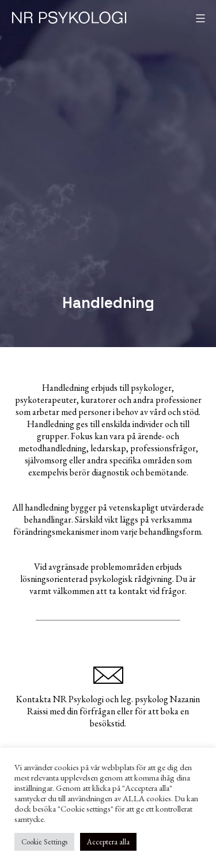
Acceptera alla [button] (108, 842)
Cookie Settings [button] (44, 842)
